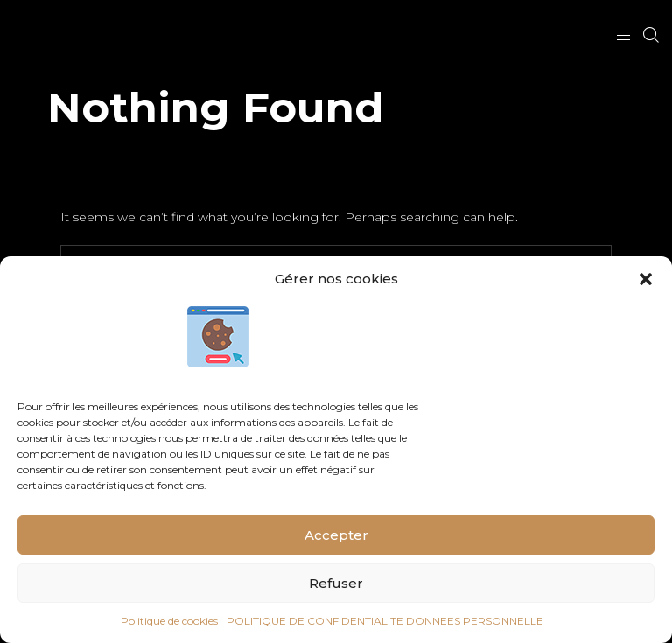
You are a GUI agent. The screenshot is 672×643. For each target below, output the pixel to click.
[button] (646, 279)
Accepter (336, 535)
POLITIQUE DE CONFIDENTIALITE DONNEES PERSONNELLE (385, 621)
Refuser (336, 583)
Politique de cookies (169, 621)
